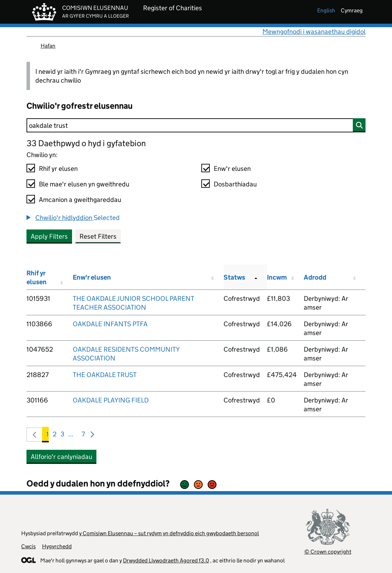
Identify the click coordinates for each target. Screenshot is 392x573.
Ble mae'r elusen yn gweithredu (84, 184)
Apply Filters (49, 236)
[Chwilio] (196, 125)
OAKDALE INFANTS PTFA (110, 324)
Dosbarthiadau (235, 184)
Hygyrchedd (57, 546)
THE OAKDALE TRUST (105, 375)
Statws (234, 277)
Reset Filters (98, 236)
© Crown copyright (328, 552)
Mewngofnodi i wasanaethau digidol (314, 32)
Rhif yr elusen (58, 169)
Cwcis (28, 546)
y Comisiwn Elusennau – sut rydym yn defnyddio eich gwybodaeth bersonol (169, 533)
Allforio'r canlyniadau (61, 457)
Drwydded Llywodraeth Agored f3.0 (166, 560)
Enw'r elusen (232, 169)
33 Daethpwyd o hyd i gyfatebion (86, 143)
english (326, 10)
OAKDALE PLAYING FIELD (111, 400)
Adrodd (315, 277)
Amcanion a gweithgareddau (80, 200)
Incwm (277, 277)
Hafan (48, 46)
